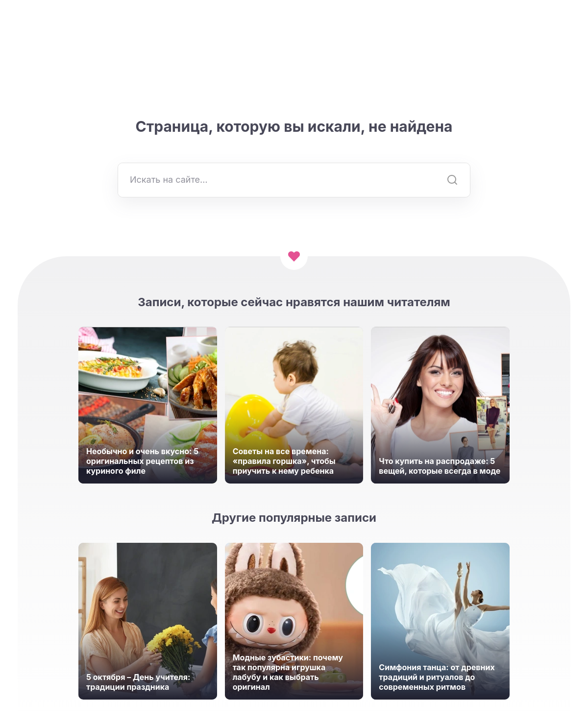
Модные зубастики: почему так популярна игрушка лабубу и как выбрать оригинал (288, 672)
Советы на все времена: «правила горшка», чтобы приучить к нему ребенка (284, 461)
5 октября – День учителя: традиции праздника (138, 682)
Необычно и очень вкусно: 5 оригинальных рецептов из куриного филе (142, 461)
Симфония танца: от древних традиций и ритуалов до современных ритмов (437, 677)
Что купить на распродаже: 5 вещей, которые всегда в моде (440, 466)
